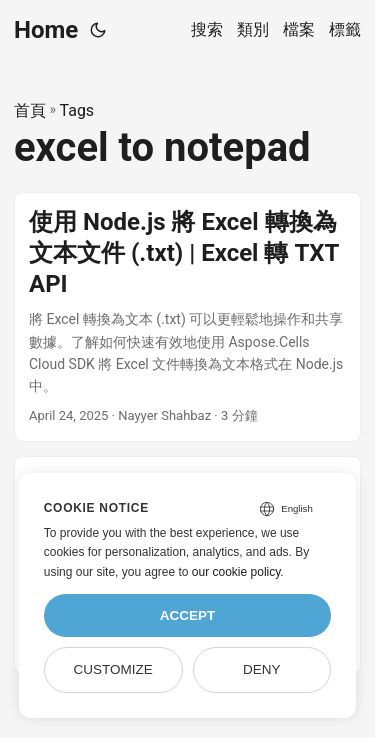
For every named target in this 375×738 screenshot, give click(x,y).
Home (46, 30)
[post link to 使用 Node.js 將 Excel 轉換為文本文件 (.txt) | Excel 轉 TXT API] (187, 317)
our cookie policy (236, 572)
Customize (112, 669)
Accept (188, 615)
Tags (77, 110)
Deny (262, 669)
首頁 (30, 110)
